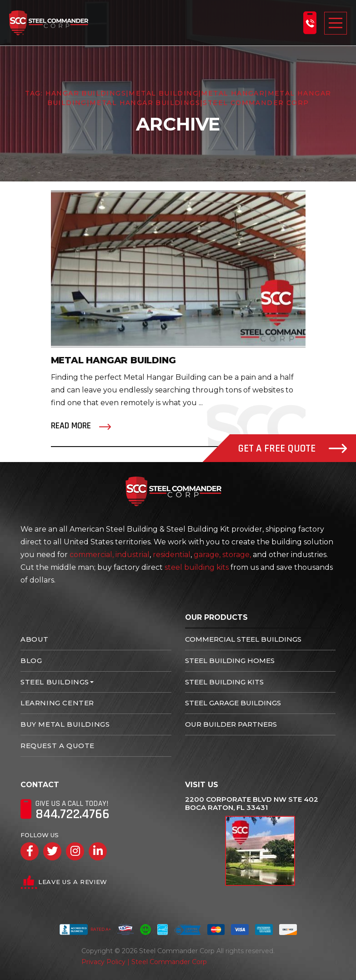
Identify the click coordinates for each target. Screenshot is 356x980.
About (35, 639)
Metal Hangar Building (113, 360)
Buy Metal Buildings (65, 724)
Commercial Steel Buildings (243, 639)
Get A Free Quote (293, 449)
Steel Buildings (55, 682)
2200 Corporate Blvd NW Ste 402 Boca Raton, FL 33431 (252, 804)
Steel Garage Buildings (233, 703)
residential (172, 555)
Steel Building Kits (224, 682)
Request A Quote (58, 746)
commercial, (92, 555)
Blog (31, 661)
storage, (237, 555)
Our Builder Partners (231, 724)
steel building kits (197, 567)
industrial (133, 555)
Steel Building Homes (230, 661)
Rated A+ (85, 930)
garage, (207, 555)
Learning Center (57, 703)
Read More (71, 426)
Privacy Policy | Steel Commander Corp (144, 962)
